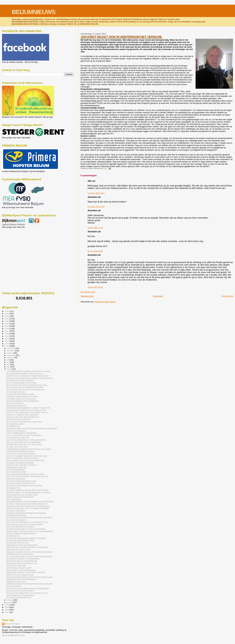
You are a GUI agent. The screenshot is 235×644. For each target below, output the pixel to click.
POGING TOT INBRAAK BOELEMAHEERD (22, 415)
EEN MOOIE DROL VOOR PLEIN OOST (21, 399)
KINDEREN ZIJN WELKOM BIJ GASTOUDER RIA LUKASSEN (29, 552)
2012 (7, 344)
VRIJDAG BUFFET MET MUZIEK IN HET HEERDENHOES (28, 506)
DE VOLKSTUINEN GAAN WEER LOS (21, 483)
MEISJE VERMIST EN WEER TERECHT (21, 534)
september (11, 355)
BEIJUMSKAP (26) (13, 426)
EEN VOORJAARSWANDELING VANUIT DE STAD (25, 474)
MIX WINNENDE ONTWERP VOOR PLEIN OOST (25, 374)
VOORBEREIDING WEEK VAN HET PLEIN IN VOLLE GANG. (29, 449)
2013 (7, 341)
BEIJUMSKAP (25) (13, 488)
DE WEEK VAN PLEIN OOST (17, 447)
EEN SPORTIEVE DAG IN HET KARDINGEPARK (25, 525)
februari (10, 600)
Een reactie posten (88, 292)
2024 (7, 314)
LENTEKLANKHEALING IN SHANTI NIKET (22, 495)
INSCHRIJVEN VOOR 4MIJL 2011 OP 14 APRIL (24, 444)
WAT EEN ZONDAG (14, 586)
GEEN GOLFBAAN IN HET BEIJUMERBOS (22, 401)
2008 (7, 610)
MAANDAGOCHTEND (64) (16, 582)
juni (8, 362)
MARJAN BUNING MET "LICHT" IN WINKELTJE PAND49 (27, 508)
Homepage (158, 296)
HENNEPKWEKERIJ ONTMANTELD (20, 554)
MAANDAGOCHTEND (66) (16, 467)
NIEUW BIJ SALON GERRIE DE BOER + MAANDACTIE (27, 547)
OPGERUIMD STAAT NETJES (17, 543)
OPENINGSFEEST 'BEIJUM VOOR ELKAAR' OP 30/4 (26, 410)
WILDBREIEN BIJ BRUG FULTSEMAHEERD (23, 559)
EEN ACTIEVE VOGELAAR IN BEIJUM (21, 454)
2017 (7, 331)
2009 (7, 607)
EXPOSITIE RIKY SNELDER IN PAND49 (21, 465)
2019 (7, 326)
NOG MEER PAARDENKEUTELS (19, 598)
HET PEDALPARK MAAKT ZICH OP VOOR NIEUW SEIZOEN (29, 557)
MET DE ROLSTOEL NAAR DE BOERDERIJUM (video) (27, 385)
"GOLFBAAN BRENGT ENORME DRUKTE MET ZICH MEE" (29, 371)
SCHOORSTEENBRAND (16, 470)
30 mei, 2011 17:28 (95, 228)
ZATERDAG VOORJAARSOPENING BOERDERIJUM (26, 513)
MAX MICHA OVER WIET (16, 511)
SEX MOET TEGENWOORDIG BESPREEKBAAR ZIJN (27, 504)
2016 (7, 334)
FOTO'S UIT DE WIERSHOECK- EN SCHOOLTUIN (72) (27, 593)
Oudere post (227, 296)
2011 (7, 346)
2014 (7, 339)
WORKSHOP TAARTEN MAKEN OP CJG (22, 563)
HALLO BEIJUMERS (14, 499)
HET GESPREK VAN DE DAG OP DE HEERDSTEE (25, 390)
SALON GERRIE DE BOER (16, 472)
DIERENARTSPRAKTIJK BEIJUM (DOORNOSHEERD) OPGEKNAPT (32, 429)
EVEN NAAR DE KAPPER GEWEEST (20, 591)
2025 (7, 311)
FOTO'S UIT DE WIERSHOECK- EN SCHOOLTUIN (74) (27, 476)
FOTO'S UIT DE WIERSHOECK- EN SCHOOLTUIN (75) (27, 412)
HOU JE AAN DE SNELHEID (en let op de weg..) (24, 422)
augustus (11, 358)
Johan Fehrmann (12, 624)
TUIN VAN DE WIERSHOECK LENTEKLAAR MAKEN (26, 440)
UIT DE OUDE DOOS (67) (16, 392)
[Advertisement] (16, 245)
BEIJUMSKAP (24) (13, 536)
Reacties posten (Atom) (105, 302)
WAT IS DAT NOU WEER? (16, 520)
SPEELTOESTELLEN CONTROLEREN (21, 570)
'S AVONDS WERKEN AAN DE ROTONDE (22, 397)
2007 (7, 612)
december (11, 348)
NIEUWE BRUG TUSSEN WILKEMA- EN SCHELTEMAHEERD (29, 531)
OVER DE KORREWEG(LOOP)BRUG (20, 527)
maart (9, 369)
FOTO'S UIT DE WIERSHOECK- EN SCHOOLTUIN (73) (27, 522)
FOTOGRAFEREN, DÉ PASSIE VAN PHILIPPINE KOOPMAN (29, 518)
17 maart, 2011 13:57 (96, 193)
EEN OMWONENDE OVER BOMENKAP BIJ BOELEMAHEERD (30, 502)
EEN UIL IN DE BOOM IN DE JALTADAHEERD (24, 442)
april (9, 367)
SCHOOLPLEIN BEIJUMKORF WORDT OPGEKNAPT (26, 538)
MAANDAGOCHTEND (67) (16, 406)
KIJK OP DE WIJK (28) (15, 403)
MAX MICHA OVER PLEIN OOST (19, 419)
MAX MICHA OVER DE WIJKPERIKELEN (22, 561)
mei (8, 365)
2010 (7, 605)
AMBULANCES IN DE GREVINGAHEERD (22, 545)
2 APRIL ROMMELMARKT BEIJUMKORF (22, 433)
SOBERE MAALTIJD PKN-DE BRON (20, 497)
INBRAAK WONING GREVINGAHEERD (21, 579)
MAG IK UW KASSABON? (16, 431)
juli (8, 360)
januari (10, 602)
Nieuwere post (87, 296)
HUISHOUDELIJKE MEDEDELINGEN (20, 394)
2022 (7, 319)
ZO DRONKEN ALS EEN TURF (18, 438)
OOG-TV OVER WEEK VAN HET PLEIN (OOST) (24, 435)
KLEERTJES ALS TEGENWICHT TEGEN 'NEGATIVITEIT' (28, 376)
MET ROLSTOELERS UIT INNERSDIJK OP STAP (25, 387)
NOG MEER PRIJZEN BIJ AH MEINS (20, 463)
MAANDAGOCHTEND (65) (16, 515)
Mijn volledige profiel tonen (13, 635)
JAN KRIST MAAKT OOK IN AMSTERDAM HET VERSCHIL (121, 37)
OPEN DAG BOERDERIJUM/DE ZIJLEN (21, 481)
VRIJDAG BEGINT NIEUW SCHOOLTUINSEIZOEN (25, 461)
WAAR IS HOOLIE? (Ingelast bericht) (20, 575)
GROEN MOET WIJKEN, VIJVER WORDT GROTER (26, 572)
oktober (10, 353)
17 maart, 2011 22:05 (96, 207)
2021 (7, 321)
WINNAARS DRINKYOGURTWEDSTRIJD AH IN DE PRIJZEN (29, 584)
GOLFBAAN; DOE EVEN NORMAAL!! (20, 380)
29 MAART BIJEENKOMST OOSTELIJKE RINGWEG (26, 529)
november (11, 351)
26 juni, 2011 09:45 (95, 287)
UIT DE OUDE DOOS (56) (16, 566)
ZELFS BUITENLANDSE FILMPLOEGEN (21, 383)
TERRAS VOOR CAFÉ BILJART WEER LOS (23, 417)
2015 (7, 336)
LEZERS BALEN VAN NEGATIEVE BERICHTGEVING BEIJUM (29, 378)
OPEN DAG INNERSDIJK (16, 479)
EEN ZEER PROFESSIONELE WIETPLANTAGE (24, 486)
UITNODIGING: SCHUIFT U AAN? (19, 568)
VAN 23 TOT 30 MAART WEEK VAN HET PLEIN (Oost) (27, 456)
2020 (7, 324)
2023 (7, 316)
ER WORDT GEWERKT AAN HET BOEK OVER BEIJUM (27, 490)
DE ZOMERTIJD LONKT (15, 424)
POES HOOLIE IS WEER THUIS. (18, 550)
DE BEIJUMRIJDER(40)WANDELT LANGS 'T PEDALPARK (28, 408)
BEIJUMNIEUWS (33, 12)
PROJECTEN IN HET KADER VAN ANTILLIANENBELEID (28, 589)
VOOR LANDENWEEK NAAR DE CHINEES (22, 458)
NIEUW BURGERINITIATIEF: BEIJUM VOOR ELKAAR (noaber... (30, 577)
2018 (7, 329)
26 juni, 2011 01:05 (95, 251)
